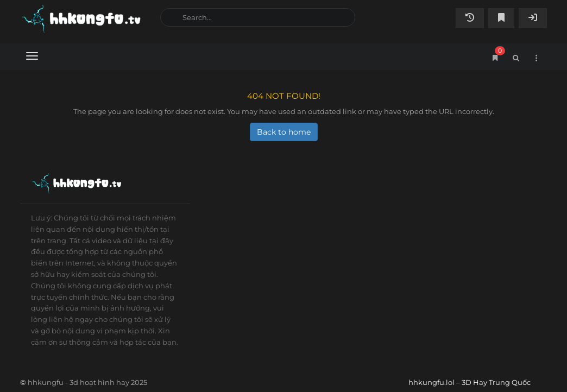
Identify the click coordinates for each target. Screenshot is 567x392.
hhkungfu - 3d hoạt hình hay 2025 (87, 382)
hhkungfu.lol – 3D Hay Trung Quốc (86, 19)
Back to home (284, 132)
